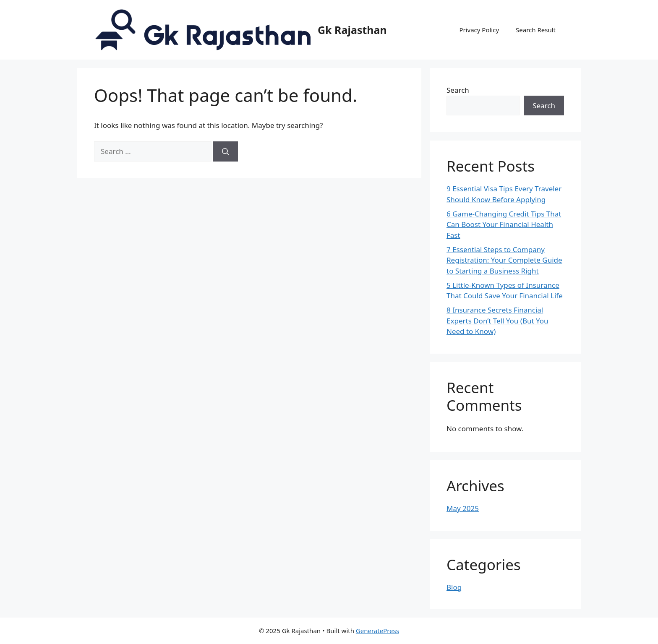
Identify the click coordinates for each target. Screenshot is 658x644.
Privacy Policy (479, 30)
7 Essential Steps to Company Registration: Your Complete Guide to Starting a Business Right (504, 260)
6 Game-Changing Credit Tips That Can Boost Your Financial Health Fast (504, 224)
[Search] (226, 151)
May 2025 (463, 508)
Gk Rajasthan (352, 30)
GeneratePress (377, 631)
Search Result (536, 30)
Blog (454, 587)
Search (458, 90)
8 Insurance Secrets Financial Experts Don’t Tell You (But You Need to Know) (497, 321)
